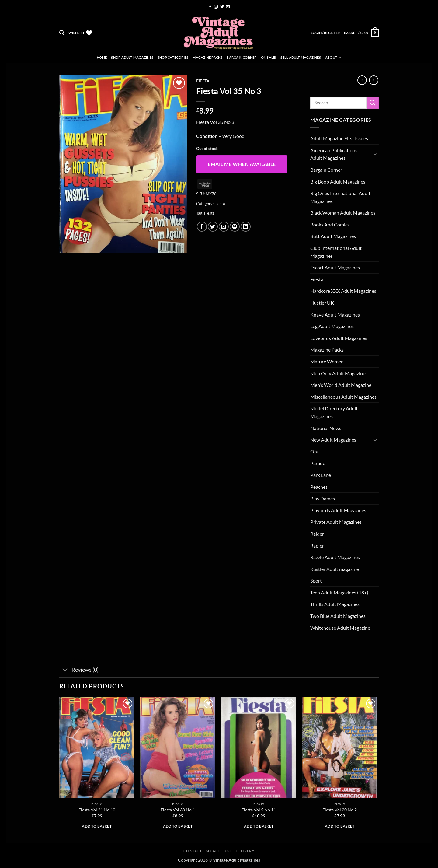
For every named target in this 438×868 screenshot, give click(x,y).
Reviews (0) (79, 670)
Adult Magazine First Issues (339, 138)
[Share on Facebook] (202, 227)
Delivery (245, 851)
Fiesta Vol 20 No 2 (340, 810)
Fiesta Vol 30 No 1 (178, 810)
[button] (62, 33)
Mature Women (327, 361)
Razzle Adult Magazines (335, 557)
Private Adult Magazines (336, 522)
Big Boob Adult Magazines (338, 182)
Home (102, 57)
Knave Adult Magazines (335, 315)
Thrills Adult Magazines (335, 604)
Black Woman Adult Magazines (343, 213)
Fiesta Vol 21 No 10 (97, 810)
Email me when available (242, 164)
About (333, 57)
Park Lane (321, 475)
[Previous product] (374, 80)
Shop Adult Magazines (132, 57)
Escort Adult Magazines (335, 267)
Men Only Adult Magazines (339, 373)
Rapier (317, 546)
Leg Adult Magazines (332, 326)
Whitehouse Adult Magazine (340, 628)
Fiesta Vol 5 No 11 (259, 810)
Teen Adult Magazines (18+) (339, 592)
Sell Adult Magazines (301, 57)
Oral (315, 452)
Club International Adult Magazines (336, 252)
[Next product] (362, 80)
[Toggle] (375, 154)
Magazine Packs (207, 57)
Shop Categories (173, 57)
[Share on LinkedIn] (246, 227)
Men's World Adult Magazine (341, 385)
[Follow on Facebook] (210, 7)
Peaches (319, 487)
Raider (317, 534)
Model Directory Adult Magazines (334, 412)
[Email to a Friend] (224, 227)
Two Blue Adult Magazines (338, 616)
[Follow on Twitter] (222, 7)
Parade (318, 463)
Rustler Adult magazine (335, 569)
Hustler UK (322, 303)
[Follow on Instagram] (216, 7)
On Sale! (269, 57)
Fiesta (203, 81)
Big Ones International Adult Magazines (340, 197)
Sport (316, 581)
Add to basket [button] (97, 826)
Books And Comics (330, 224)
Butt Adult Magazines (333, 236)
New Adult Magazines (333, 440)
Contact (193, 851)
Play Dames (323, 498)
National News (326, 428)
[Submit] (373, 103)
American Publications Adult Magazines (334, 154)
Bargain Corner (242, 57)
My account (219, 851)
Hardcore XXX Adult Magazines (343, 291)
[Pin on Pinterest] (235, 227)
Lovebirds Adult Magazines (339, 338)
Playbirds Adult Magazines (338, 510)
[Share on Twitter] (213, 227)
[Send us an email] (228, 7)
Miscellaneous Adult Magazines (343, 397)
